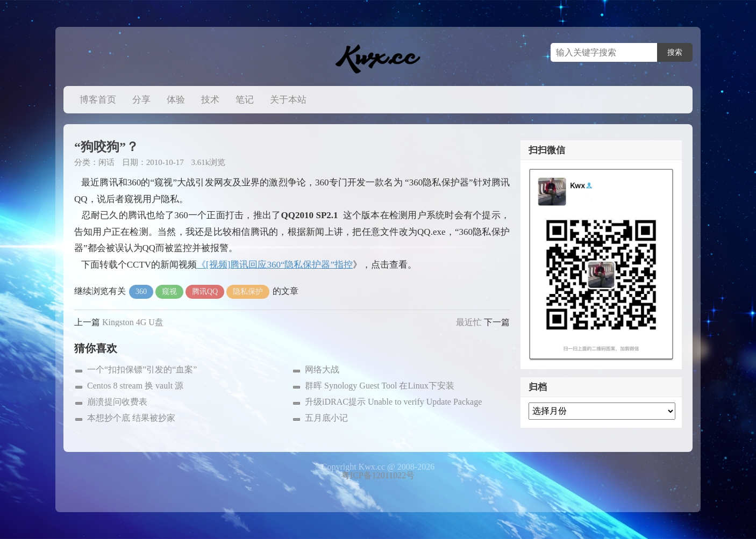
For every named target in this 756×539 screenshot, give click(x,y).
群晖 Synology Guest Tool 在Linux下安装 (380, 386)
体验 (176, 100)
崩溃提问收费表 (117, 402)
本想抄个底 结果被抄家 (131, 418)
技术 (210, 100)
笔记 (245, 100)
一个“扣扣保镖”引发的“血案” (142, 369)
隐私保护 (248, 292)
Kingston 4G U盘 (133, 322)
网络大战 (322, 369)
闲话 (106, 162)
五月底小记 (326, 418)
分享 (141, 100)
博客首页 (98, 100)
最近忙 (469, 322)
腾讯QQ (205, 292)
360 (141, 292)
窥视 (169, 292)
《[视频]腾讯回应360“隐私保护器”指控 (275, 265)
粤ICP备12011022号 (378, 475)
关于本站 (288, 100)
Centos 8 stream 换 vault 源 (135, 386)
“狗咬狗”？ (106, 147)
